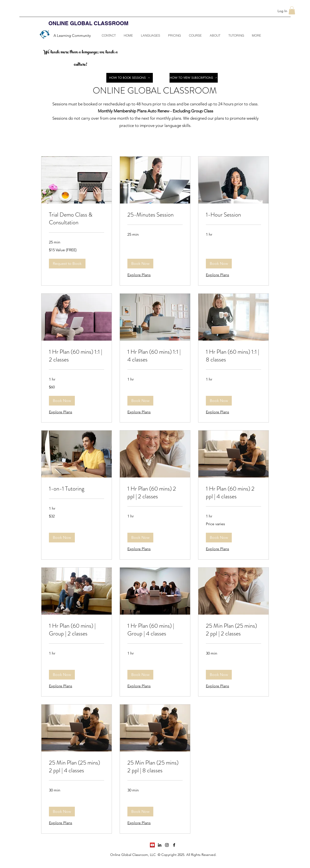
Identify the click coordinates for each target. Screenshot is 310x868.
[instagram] (167, 845)
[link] (77, 219)
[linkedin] (160, 845)
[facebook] (174, 845)
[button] (292, 10)
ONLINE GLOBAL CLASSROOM (88, 23)
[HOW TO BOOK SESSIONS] (130, 78)
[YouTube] (152, 845)
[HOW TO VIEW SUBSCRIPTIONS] (194, 78)
